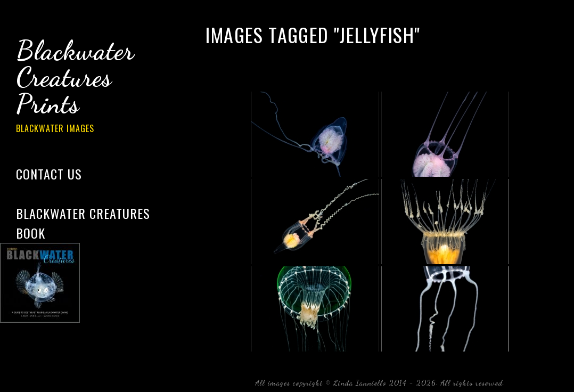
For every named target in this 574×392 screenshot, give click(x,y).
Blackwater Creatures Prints (91, 87)
